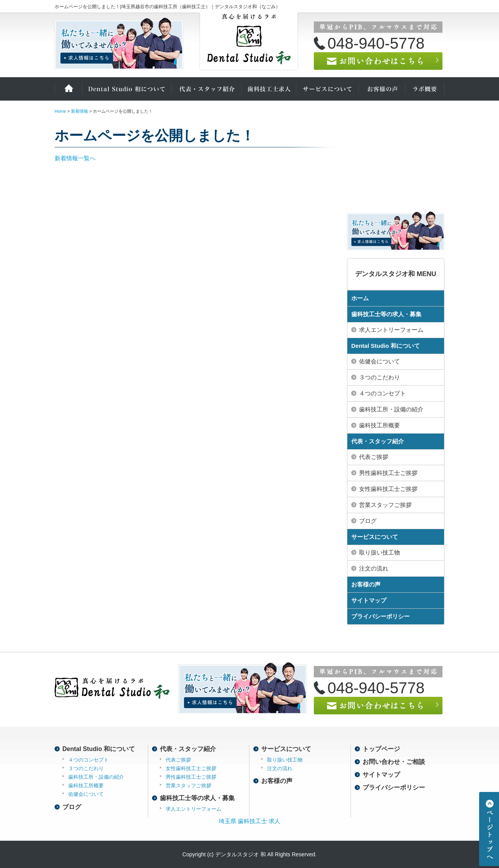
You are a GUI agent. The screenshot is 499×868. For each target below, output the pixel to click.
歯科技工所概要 (380, 425)
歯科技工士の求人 (269, 89)
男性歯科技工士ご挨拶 (388, 473)
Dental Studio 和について (127, 89)
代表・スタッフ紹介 (207, 89)
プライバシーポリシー (380, 616)
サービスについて (327, 89)
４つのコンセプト (382, 393)
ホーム (68, 89)
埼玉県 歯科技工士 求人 (249, 821)
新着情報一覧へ (75, 158)
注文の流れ (374, 568)
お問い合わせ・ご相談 (394, 762)
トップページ (381, 749)
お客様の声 (382, 89)
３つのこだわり (380, 377)
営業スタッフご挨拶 (385, 505)
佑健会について (380, 361)
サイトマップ (369, 600)
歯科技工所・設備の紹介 (391, 409)
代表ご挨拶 (374, 457)
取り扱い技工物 (380, 552)
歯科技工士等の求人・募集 (386, 314)
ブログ (368, 521)
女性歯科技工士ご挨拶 (388, 489)
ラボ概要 (425, 89)
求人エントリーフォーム (391, 330)
